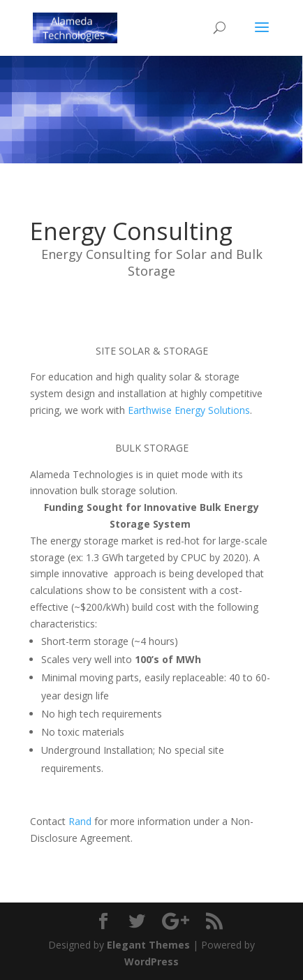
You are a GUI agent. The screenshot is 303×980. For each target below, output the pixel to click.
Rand (80, 821)
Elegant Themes (148, 945)
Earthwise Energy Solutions (189, 410)
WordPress (151, 962)
